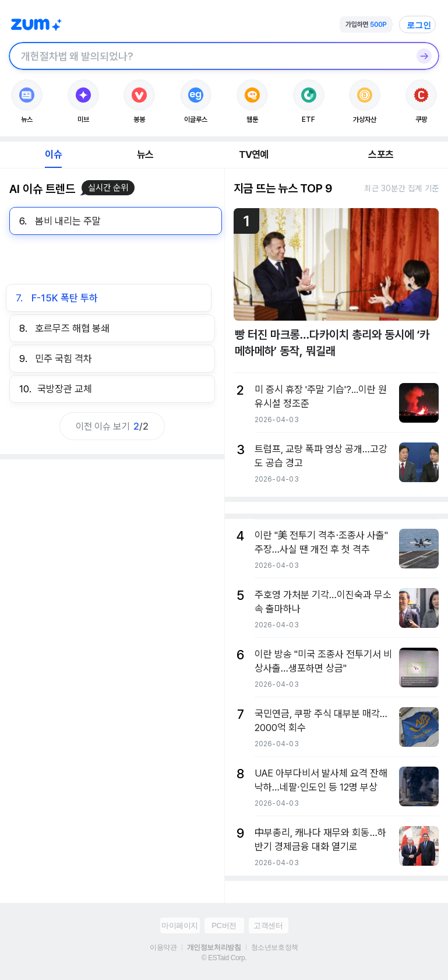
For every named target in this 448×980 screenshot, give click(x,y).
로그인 (419, 25)
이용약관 (163, 947)
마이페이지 (180, 925)
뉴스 (145, 154)
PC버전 (224, 925)
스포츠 (381, 154)
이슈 (53, 154)
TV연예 (254, 154)
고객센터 (268, 925)
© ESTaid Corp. (224, 958)
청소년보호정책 (275, 947)
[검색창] (209, 56)
